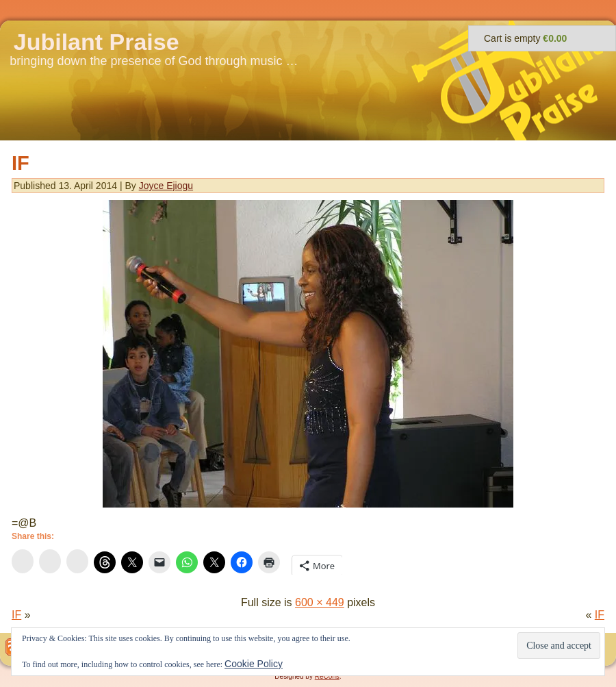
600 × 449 (320, 602)
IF (21, 163)
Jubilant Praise (97, 42)
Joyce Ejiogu (166, 186)
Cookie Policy (254, 664)
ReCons (327, 676)
